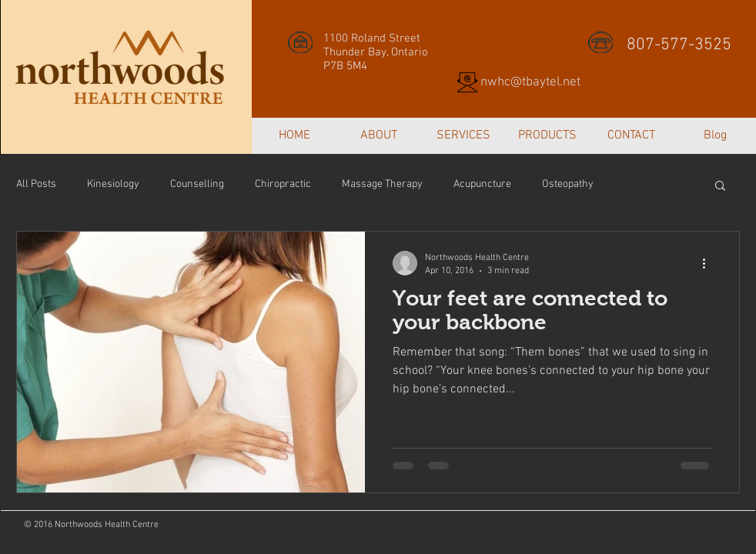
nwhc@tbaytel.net (530, 82)
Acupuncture (482, 184)
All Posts (36, 184)
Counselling (197, 184)
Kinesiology (113, 184)
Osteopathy (568, 184)
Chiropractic (283, 184)
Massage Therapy (382, 184)
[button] (720, 187)
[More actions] (709, 263)
